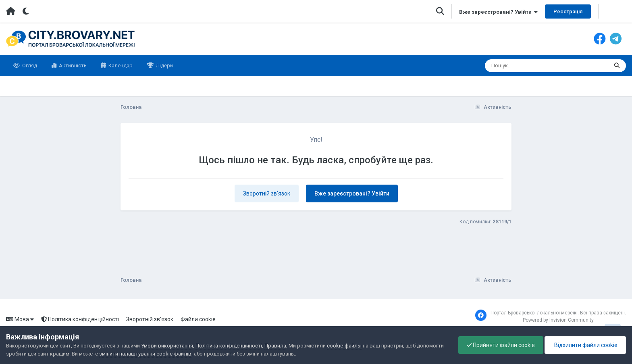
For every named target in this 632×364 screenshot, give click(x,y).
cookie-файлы (344, 346)
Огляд (29, 66)
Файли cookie (198, 319)
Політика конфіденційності (80, 319)
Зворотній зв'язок (267, 193)
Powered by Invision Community (558, 320)
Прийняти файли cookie (501, 345)
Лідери (164, 66)
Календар (120, 66)
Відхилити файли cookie (585, 345)
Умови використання (167, 346)
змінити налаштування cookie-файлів (145, 354)
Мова (20, 319)
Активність (72, 66)
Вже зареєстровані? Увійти (498, 12)
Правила (275, 346)
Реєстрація (568, 11)
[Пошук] (531, 66)
